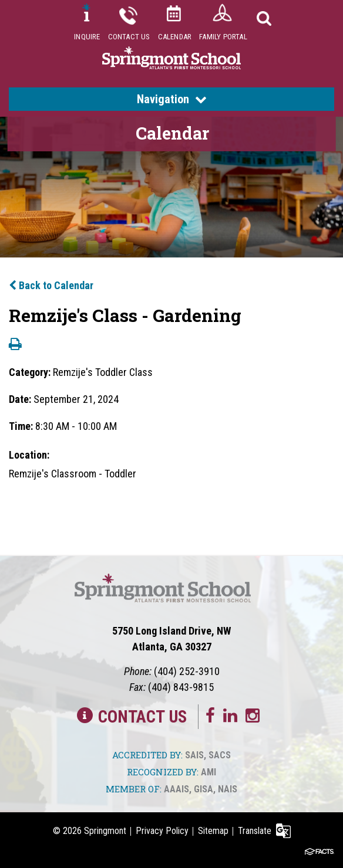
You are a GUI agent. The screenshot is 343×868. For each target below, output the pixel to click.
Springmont (105, 831)
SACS (220, 755)
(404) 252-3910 (187, 671)
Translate (255, 831)
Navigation (172, 99)
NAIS (228, 789)
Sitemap (213, 831)
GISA (204, 789)
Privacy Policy (162, 831)
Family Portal (223, 37)
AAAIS (176, 789)
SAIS (194, 755)
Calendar (175, 37)
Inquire (87, 37)
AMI (209, 772)
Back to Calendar (51, 285)
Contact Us (129, 37)
